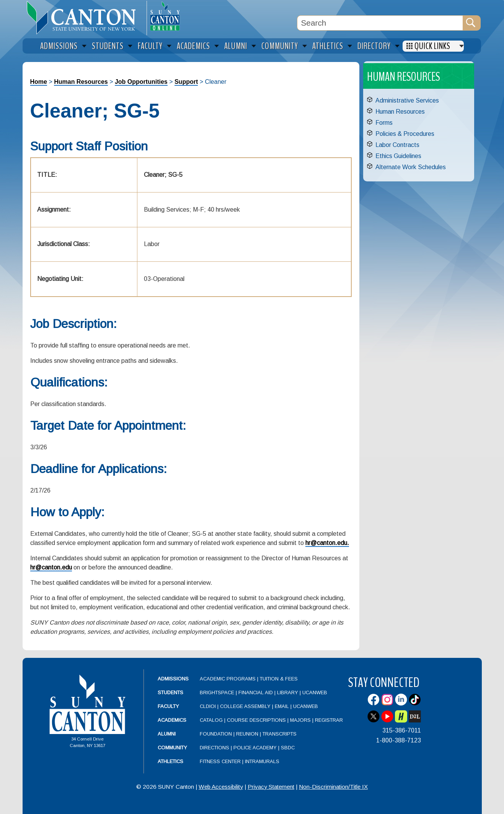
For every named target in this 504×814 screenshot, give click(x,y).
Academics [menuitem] (193, 46)
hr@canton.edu (51, 567)
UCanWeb (315, 692)
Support (186, 82)
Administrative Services (407, 100)
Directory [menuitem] (374, 46)
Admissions (173, 679)
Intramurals (262, 761)
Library (288, 692)
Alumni (167, 734)
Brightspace (217, 692)
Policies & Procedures (405, 134)
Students (170, 692)
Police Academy (255, 748)
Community (172, 748)
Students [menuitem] (108, 46)
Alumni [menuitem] (236, 46)
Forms (384, 123)
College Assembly (245, 706)
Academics (172, 720)
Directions (214, 748)
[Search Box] (380, 23)
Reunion (247, 734)
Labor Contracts (397, 145)
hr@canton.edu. (327, 543)
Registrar (329, 720)
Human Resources (81, 82)
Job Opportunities (141, 82)
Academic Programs (228, 679)
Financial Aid (256, 692)
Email (282, 706)
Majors (300, 720)
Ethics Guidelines (398, 156)
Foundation (216, 734)
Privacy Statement (271, 787)
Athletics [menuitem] (328, 46)
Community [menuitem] (280, 46)
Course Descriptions (256, 720)
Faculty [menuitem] (150, 46)
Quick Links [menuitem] (432, 46)
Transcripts (280, 734)
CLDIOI (208, 706)
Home (39, 82)
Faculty (168, 706)
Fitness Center (220, 761)
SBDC (288, 748)
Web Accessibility (221, 787)
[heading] (85, 18)
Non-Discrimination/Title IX (333, 787)
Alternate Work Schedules (411, 167)
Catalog (211, 720)
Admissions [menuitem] (59, 46)
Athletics (170, 761)
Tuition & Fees (279, 679)
